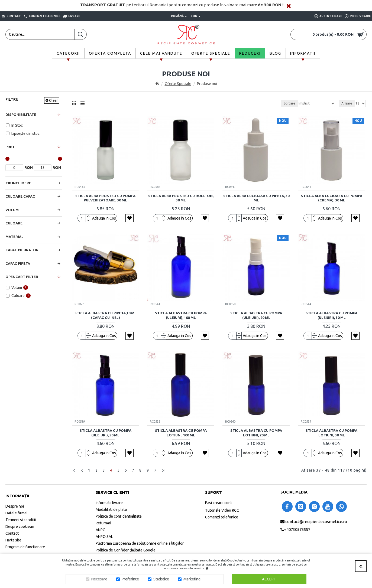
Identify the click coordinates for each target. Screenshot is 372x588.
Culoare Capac (20, 196)
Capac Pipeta (18, 263)
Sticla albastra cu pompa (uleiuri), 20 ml (256, 315)
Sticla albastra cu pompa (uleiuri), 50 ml (106, 433)
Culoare (14, 223)
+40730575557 (297, 529)
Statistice (161, 579)
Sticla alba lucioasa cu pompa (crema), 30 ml (332, 198)
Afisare (347, 103)
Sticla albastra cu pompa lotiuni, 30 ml (331, 433)
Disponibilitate (21, 115)
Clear (54, 100)
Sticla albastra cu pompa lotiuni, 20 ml (256, 433)
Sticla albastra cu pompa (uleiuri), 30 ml (331, 315)
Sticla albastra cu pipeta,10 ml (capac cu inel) (106, 315)
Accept (269, 579)
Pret (10, 147)
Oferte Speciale (178, 84)
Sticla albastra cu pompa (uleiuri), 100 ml (181, 315)
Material (14, 237)
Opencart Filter (22, 277)
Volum (12, 210)
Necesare (99, 579)
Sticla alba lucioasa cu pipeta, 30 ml (256, 198)
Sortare (289, 103)
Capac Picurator (22, 250)
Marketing (192, 579)
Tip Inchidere (18, 183)
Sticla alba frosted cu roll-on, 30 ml (181, 198)
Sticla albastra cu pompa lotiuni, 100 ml (181, 433)
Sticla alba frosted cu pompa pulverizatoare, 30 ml (105, 198)
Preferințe (130, 579)
